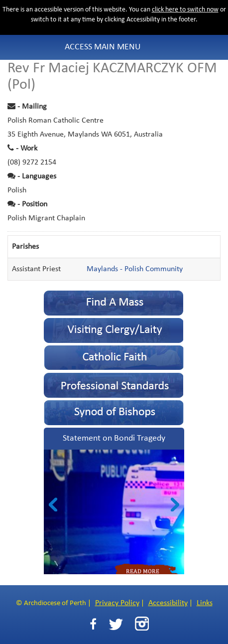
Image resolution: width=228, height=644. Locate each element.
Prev (53, 504)
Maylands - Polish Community (135, 269)
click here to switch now (185, 10)
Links (205, 603)
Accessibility (168, 603)
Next (175, 504)
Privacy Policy (117, 603)
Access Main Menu (103, 47)
